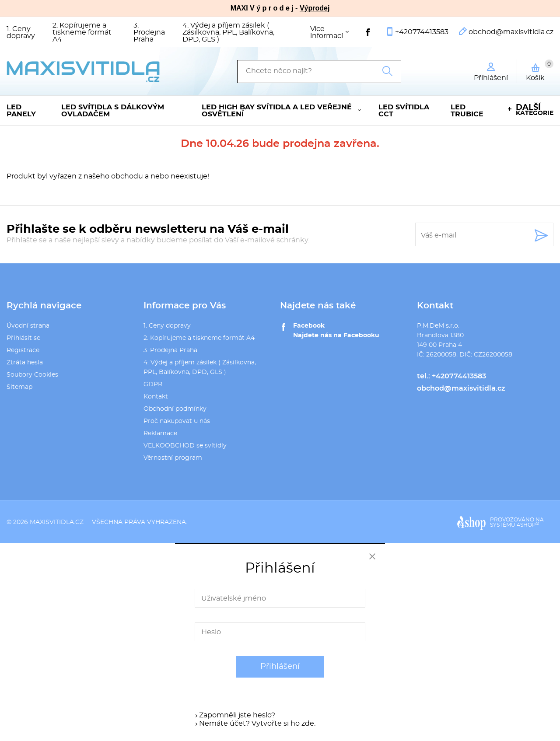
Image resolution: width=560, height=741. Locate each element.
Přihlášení (280, 667)
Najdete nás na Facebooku (336, 336)
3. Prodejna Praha (149, 32)
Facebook (309, 326)
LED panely (21, 111)
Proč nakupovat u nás (177, 421)
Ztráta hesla (25, 363)
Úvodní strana (28, 326)
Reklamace (160, 433)
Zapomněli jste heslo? (237, 715)
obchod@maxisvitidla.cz (511, 32)
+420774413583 (422, 32)
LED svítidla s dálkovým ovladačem (113, 111)
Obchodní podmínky (175, 409)
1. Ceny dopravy (21, 32)
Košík (540, 70)
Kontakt (156, 397)
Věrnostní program (173, 458)
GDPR (153, 384)
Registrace (23, 350)
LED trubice (467, 111)
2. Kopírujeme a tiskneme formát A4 (82, 32)
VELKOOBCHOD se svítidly (185, 446)
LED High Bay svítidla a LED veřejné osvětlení (277, 111)
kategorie (535, 110)
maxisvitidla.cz (57, 522)
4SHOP (528, 525)
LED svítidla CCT (404, 111)
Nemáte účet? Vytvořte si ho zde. (257, 724)
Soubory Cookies (32, 375)
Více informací (327, 32)
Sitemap (19, 387)
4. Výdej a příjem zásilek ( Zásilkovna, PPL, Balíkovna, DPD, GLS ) (228, 32)
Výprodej (315, 8)
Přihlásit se (23, 338)
